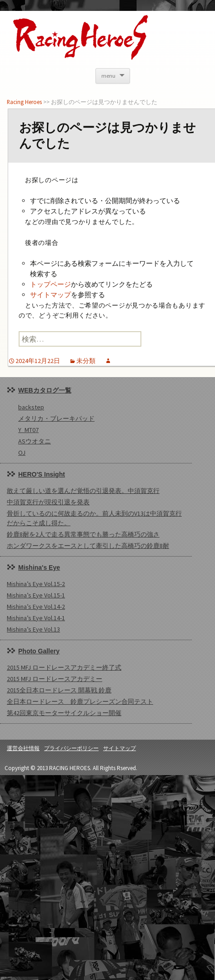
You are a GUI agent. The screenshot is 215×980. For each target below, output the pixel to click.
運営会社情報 (23, 748)
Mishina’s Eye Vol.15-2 (36, 584)
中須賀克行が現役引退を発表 (48, 502)
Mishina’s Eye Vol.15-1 (36, 595)
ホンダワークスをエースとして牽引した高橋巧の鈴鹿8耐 (88, 546)
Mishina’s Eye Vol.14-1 (36, 618)
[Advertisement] (102, 877)
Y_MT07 (28, 430)
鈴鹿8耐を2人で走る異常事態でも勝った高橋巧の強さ (83, 534)
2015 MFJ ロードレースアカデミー (55, 679)
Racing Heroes (24, 102)
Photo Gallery (39, 651)
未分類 (86, 361)
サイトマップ (50, 295)
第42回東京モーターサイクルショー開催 (64, 713)
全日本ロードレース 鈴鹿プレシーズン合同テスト (80, 701)
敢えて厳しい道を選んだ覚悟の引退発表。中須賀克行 (83, 491)
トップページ (50, 284)
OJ (22, 453)
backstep (31, 407)
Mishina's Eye (39, 567)
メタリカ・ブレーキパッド (56, 418)
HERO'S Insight (42, 474)
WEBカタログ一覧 (45, 390)
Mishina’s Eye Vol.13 (33, 629)
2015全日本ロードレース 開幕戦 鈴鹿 (59, 690)
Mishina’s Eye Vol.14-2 (36, 607)
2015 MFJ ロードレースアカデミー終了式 (64, 667)
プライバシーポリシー (71, 748)
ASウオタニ (35, 441)
